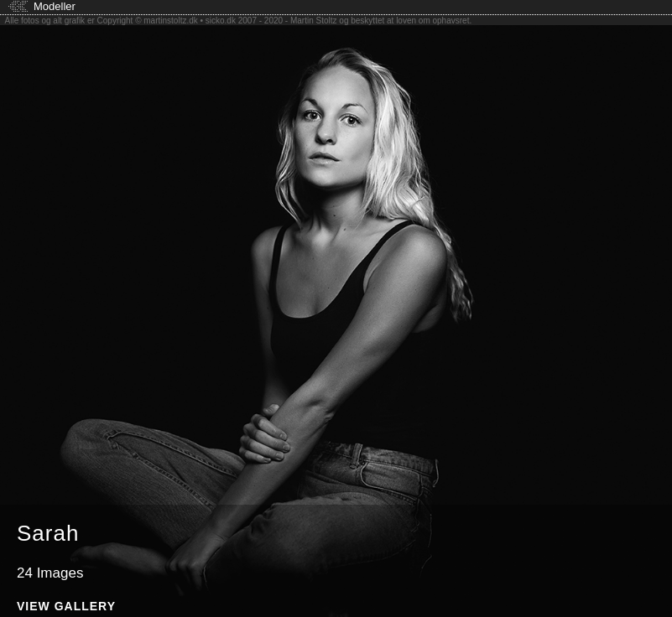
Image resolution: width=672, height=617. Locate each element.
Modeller (55, 6)
